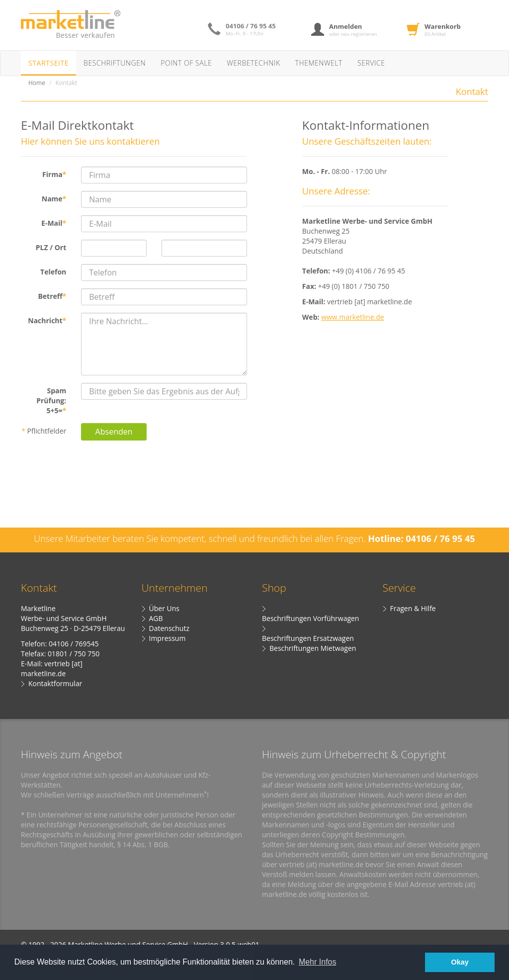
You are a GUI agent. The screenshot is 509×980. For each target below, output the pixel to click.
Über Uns (164, 608)
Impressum (168, 638)
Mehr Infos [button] (318, 962)
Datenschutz (169, 628)
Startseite (48, 63)
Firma (54, 174)
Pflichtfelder (44, 431)
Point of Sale (186, 63)
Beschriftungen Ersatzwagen (308, 638)
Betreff (52, 296)
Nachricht (47, 320)
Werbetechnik (253, 63)
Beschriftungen (115, 63)
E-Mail (54, 223)
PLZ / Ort (51, 247)
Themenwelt (319, 63)
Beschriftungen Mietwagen (313, 648)
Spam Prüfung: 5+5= (51, 401)
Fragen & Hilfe (413, 608)
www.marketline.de (353, 317)
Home (37, 83)
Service (371, 63)
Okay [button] (460, 962)
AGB (156, 618)
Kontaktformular (55, 683)
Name (54, 199)
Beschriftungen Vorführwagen (310, 618)
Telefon (53, 272)
